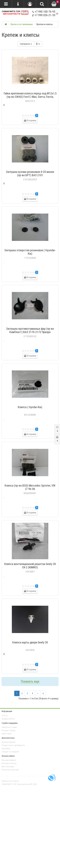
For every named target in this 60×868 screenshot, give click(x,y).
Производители (9, 742)
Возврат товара (8, 730)
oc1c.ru (5, 716)
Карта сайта (7, 734)
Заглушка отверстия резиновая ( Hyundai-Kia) (30, 252)
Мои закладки (8, 766)
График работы (8, 719)
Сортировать (26, 44)
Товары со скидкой (10, 752)
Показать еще (30, 681)
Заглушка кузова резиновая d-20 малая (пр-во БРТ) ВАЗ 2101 (30, 173)
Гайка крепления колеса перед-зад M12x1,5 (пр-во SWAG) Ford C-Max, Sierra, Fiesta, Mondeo (30, 97)
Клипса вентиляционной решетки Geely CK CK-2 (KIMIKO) (30, 566)
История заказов (9, 763)
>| (43, 693)
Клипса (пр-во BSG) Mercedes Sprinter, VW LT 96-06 (30, 487)
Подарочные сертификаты (13, 745)
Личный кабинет (9, 760)
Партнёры (6, 748)
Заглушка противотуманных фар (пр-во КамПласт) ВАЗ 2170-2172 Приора (30, 330)
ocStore (16, 781)
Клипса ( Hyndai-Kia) (30, 407)
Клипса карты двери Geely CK (30, 642)
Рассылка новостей (10, 770)
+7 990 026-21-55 (44, 15)
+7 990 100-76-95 (44, 12)
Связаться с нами (9, 727)
